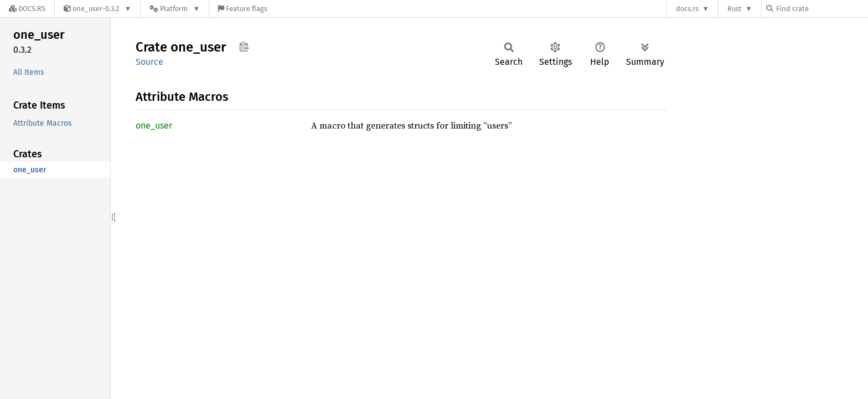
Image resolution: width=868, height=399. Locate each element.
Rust (735, 9)
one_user (154, 126)
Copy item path (244, 47)
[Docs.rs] (27, 9)
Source (149, 62)
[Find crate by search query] (821, 9)
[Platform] (175, 9)
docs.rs (687, 9)
